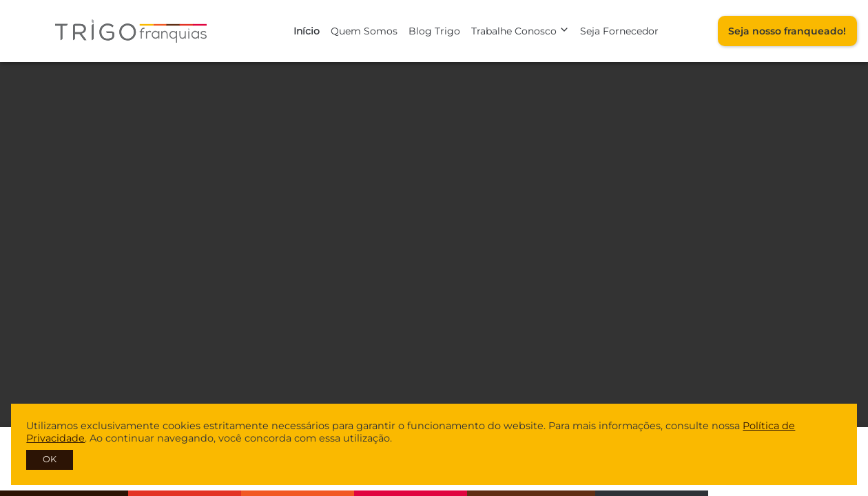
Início (307, 31)
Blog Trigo (434, 31)
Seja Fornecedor (619, 31)
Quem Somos (364, 31)
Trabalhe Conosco (520, 31)
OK (50, 459)
